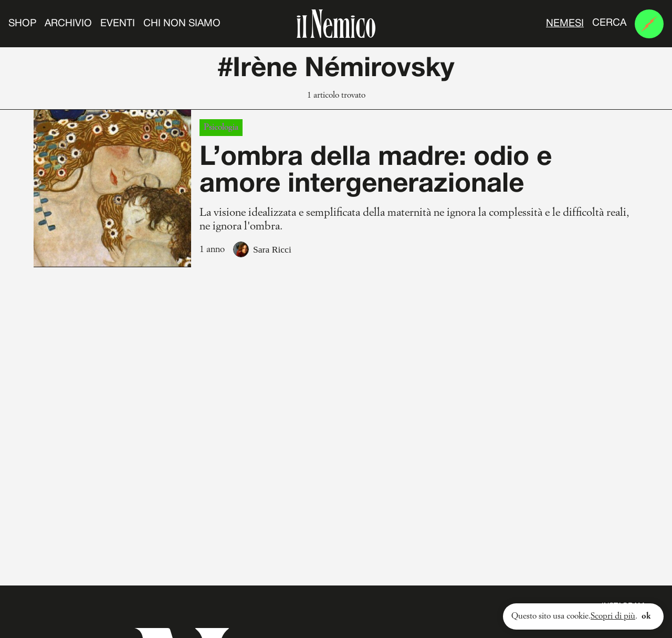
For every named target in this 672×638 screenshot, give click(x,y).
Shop (22, 24)
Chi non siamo (182, 24)
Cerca (609, 23)
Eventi (118, 24)
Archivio (68, 24)
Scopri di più (613, 616)
